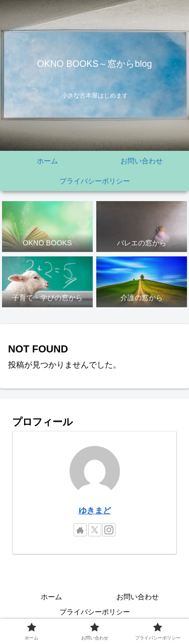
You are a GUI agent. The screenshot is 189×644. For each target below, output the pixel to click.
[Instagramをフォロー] (109, 530)
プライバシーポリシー (95, 612)
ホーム (51, 597)
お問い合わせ (138, 597)
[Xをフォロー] (95, 530)
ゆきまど (95, 511)
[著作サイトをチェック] (80, 530)
